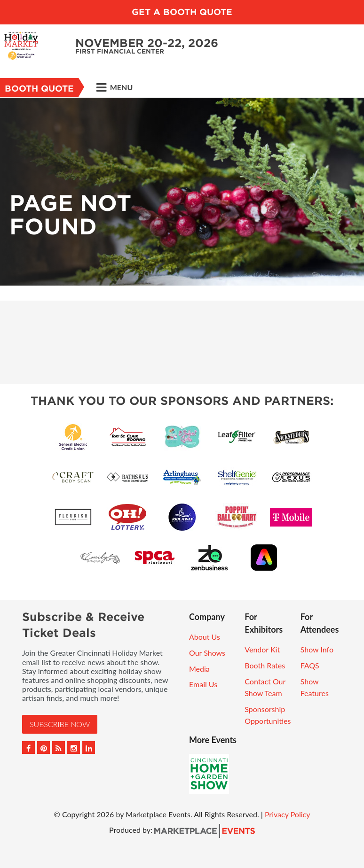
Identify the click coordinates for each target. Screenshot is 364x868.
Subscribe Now (60, 724)
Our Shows (207, 653)
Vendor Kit (262, 649)
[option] (182, 192)
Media (199, 669)
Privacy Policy (288, 814)
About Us (205, 637)
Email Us (203, 684)
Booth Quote (39, 89)
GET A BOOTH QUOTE (182, 12)
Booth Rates (265, 665)
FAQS (310, 665)
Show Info (317, 649)
